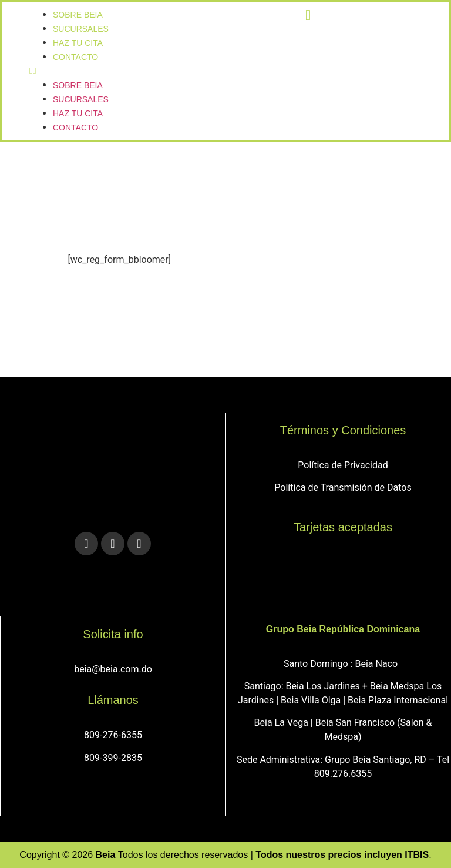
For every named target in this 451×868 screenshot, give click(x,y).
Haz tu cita (78, 113)
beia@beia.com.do (113, 669)
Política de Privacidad (343, 465)
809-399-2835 (113, 758)
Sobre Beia (78, 85)
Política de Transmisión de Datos (343, 487)
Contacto (75, 57)
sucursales (81, 99)
